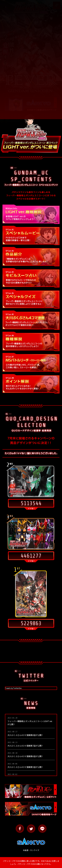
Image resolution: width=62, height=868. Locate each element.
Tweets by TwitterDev (13, 688)
